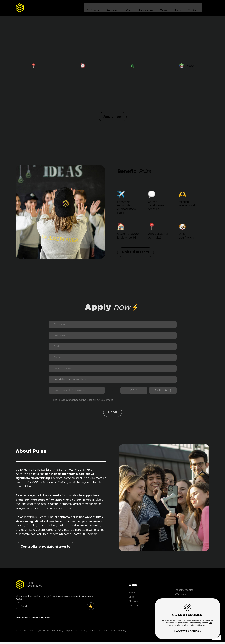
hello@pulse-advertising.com (33, 620)
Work (128, 8)
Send (113, 415)
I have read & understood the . (81, 402)
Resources (146, 8)
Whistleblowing (118, 633)
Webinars (180, 597)
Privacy (83, 633)
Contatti (193, 8)
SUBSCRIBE (92, 608)
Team (164, 8)
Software (93, 8)
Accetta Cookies (187, 631)
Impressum (72, 633)
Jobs (178, 8)
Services (112, 8)
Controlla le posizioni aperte (46, 549)
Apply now (113, 117)
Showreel (134, 604)
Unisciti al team (135, 252)
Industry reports (184, 592)
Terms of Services (99, 633)
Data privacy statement (100, 402)
